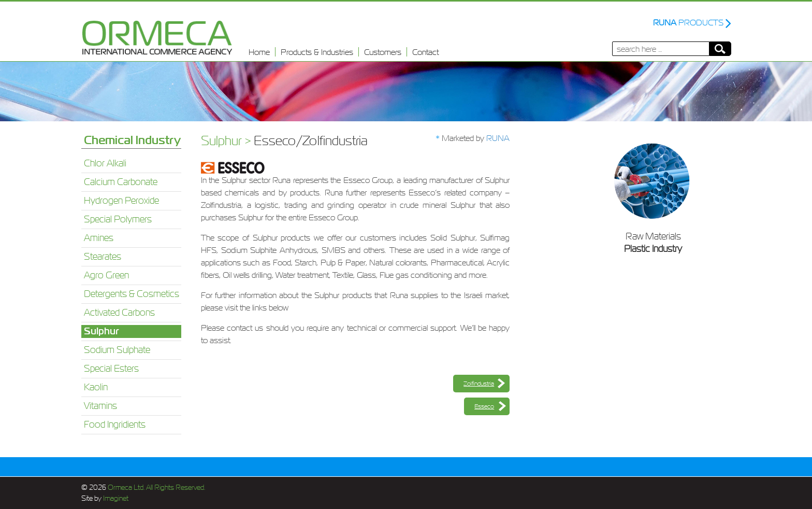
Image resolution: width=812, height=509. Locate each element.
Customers (383, 52)
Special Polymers (118, 219)
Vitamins (100, 406)
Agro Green (106, 275)
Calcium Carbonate (121, 182)
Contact (425, 52)
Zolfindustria (479, 384)
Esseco (484, 406)
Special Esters (111, 369)
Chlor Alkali (105, 163)
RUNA (498, 138)
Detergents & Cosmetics (132, 294)
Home (259, 52)
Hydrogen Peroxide (121, 201)
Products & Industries (317, 52)
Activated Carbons (119, 313)
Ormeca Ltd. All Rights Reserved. (156, 487)
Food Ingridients (115, 425)
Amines (99, 238)
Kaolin (96, 387)
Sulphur (102, 331)
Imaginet (115, 498)
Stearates (103, 257)
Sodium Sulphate (117, 350)
